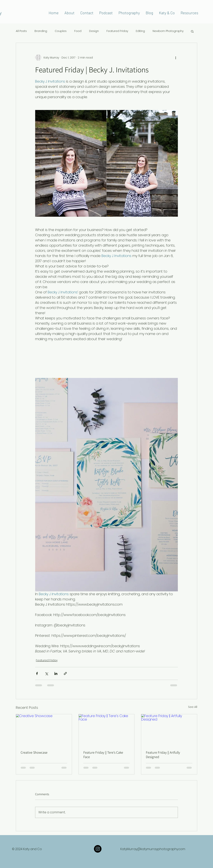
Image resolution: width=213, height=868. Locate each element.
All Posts (21, 31)
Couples (61, 31)
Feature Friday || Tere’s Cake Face (103, 755)
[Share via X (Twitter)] (46, 673)
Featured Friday (117, 31)
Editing (140, 31)
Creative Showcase (34, 752)
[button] (192, 31)
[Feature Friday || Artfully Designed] (169, 730)
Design (94, 31)
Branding (41, 31)
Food (78, 31)
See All (193, 707)
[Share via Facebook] (37, 673)
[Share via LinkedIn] (56, 673)
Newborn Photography (168, 31)
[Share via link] (65, 673)
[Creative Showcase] (44, 730)
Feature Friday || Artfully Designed (163, 755)
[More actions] (176, 58)
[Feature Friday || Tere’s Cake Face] (107, 730)
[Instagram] (98, 849)
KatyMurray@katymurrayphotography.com (153, 849)
